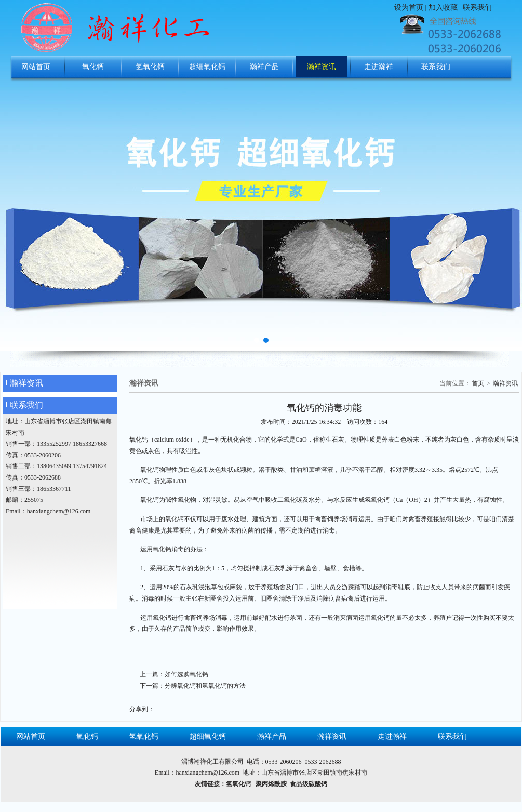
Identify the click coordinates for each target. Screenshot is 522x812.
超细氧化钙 (207, 66)
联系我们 (477, 8)
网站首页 (36, 66)
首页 (478, 383)
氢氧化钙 (150, 66)
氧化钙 (93, 66)
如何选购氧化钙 (186, 674)
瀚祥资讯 (322, 66)
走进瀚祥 (379, 66)
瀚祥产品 (264, 66)
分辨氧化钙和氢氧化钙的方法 (205, 686)
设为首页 (409, 8)
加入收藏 (443, 8)
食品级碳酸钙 (309, 784)
